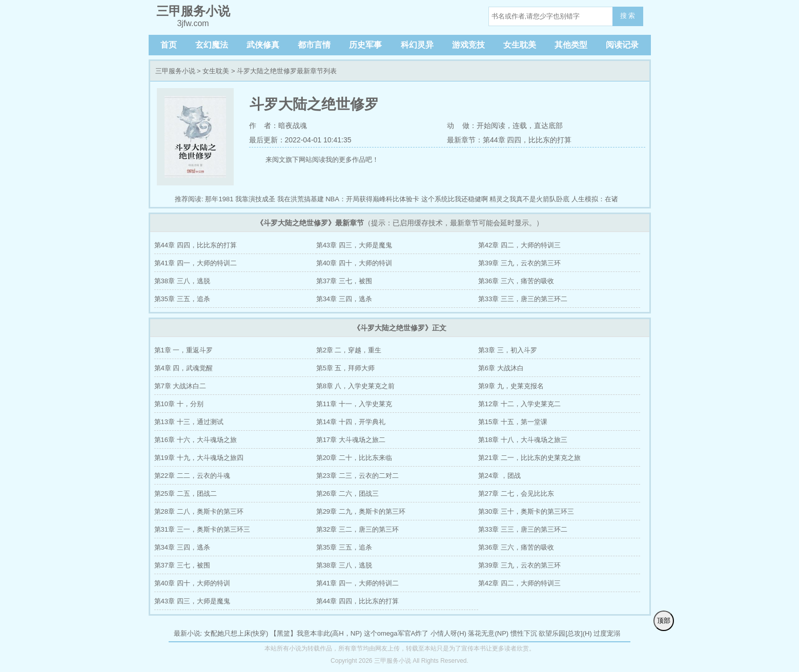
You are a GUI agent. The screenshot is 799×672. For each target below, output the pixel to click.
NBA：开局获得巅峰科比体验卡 (372, 199)
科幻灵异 (417, 45)
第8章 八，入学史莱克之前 (356, 386)
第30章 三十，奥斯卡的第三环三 (526, 511)
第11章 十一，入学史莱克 (354, 404)
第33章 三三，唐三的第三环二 (523, 299)
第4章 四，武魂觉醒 (184, 368)
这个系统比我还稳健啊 (455, 199)
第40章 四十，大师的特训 (354, 263)
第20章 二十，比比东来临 (354, 458)
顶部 (664, 621)
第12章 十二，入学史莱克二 (519, 404)
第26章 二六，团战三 (347, 493)
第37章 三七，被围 (344, 281)
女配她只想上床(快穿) (236, 633)
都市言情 (314, 45)
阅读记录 (622, 45)
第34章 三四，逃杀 (344, 299)
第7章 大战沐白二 (180, 386)
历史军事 (365, 45)
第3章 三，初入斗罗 (508, 350)
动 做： (462, 125)
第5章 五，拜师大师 (346, 368)
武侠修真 (263, 45)
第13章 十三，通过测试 (189, 422)
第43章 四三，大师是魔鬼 (354, 245)
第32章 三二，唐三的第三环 (357, 529)
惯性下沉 (524, 633)
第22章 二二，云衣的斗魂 (192, 476)
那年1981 (219, 199)
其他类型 (571, 45)
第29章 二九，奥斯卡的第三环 (361, 511)
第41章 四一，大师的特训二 (196, 263)
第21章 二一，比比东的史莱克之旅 (529, 458)
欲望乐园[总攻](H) (565, 633)
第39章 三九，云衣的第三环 (519, 263)
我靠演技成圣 (255, 199)
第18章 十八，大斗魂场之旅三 (523, 440)
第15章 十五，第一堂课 (513, 422)
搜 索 (628, 16)
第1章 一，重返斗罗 (184, 350)
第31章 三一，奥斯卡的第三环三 (202, 529)
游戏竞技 (468, 45)
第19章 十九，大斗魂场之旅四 (199, 458)
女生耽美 (520, 45)
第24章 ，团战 (499, 476)
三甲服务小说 (175, 71)
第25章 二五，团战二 (186, 493)
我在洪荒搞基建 (301, 199)
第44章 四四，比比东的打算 (196, 245)
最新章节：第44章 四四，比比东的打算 (509, 140)
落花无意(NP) (488, 633)
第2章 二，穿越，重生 (349, 350)
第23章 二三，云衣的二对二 (357, 476)
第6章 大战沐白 (501, 368)
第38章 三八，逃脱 (182, 281)
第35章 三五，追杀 (182, 299)
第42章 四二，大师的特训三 (519, 245)
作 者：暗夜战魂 (278, 125)
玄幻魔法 (212, 45)
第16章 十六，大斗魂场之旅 (196, 440)
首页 (169, 45)
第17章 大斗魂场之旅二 (351, 440)
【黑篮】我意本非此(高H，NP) (316, 633)
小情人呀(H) (448, 633)
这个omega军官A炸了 (396, 633)
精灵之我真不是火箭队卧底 (529, 199)
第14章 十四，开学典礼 (351, 422)
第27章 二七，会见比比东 (516, 493)
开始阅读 (491, 125)
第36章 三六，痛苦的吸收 (516, 281)
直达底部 (548, 125)
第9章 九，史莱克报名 (511, 386)
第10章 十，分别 (179, 404)
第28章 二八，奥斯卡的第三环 (199, 511)
